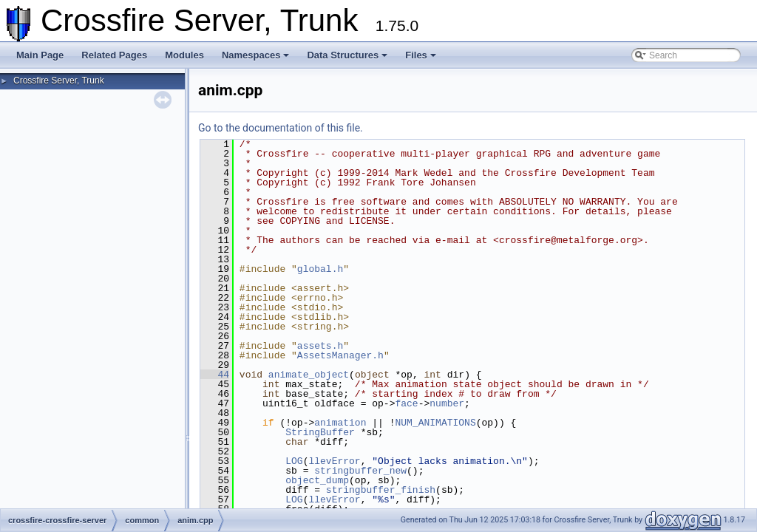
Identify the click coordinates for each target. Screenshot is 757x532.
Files (421, 55)
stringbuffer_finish (381, 490)
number (447, 403)
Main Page (40, 55)
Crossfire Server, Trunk (59, 81)
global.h (320, 269)
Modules (184, 55)
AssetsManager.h (340, 355)
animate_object (309, 375)
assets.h (320, 346)
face (406, 403)
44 (215, 375)
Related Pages (114, 55)
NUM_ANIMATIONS (435, 423)
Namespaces (256, 55)
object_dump (317, 480)
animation (340, 423)
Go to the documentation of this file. (281, 128)
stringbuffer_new (360, 471)
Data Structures (347, 55)
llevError (334, 461)
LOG (294, 461)
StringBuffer (320, 432)
